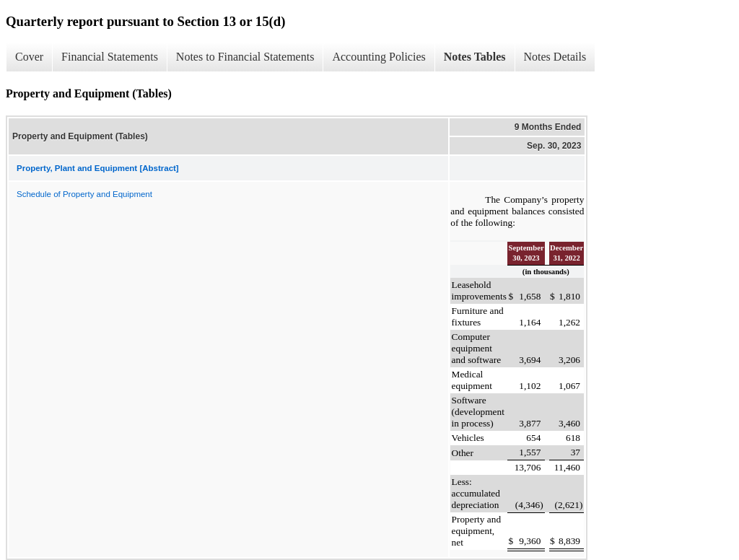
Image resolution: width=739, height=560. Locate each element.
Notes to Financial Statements (245, 57)
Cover (29, 57)
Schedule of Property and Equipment (84, 194)
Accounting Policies (379, 57)
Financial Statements (110, 57)
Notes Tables (475, 57)
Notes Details (555, 57)
